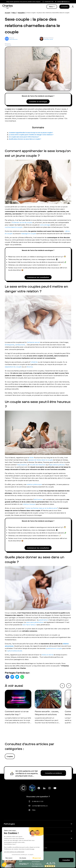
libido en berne (47, 655)
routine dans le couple (14, 227)
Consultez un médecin (53, 773)
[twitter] (17, 677)
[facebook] (7, 677)
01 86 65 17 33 (38, 801)
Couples (10, 756)
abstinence (38, 499)
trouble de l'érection (38, 465)
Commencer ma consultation (38, 277)
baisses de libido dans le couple (40, 460)
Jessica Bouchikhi (13, 39)
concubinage (45, 225)
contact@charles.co (40, 806)
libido (31, 458)
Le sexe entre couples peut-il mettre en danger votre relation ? (31, 135)
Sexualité (21, 13)
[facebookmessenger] (12, 677)
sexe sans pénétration (35, 622)
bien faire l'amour (29, 625)
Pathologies (9, 824)
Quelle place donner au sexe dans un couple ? (25, 139)
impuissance (22, 465)
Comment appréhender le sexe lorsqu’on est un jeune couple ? (31, 133)
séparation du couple (13, 367)
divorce (30, 367)
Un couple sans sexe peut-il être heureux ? (24, 137)
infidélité (34, 362)
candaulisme (20, 345)
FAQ (34, 810)
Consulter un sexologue (38, 101)
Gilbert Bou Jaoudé (48, 39)
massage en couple (28, 233)
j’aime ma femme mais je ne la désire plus (41, 508)
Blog (14, 13)
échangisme (9, 345)
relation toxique (29, 504)
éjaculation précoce (57, 465)
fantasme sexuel (33, 342)
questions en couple (54, 648)
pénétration (43, 620)
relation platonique (34, 484)
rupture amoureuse (14, 651)
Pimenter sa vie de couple (22, 222)
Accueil (7, 13)
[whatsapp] (22, 677)
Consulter (64, 7)
